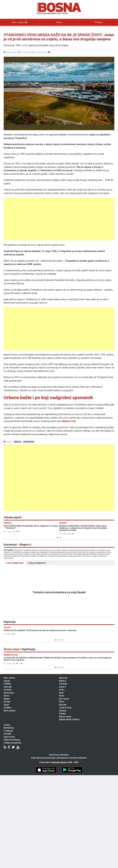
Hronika (8, 690)
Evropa (7, 702)
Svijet (6, 705)
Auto (61, 693)
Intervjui (20, 29)
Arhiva (7, 725)
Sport (6, 696)
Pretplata (8, 731)
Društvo (7, 708)
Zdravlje (63, 684)
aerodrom (29, 442)
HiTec (62, 690)
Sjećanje (63, 678)
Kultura (63, 681)
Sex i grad (64, 699)
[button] (112, 60)
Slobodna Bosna (59, 762)
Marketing (9, 728)
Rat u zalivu (9, 678)
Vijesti (59, 22)
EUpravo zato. (69, 421)
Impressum (9, 737)
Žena (61, 702)
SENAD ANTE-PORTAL (69, 720)
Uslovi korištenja (12, 740)
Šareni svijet (65, 717)
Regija (7, 699)
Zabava (63, 711)
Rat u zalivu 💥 (20, 22)
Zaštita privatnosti (13, 743)
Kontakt (7, 734)
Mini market (10, 711)
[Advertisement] (59, 219)
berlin (18, 442)
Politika (98, 22)
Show (62, 696)
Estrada (63, 705)
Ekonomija (9, 693)
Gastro (62, 687)
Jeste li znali (65, 708)
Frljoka (62, 714)
